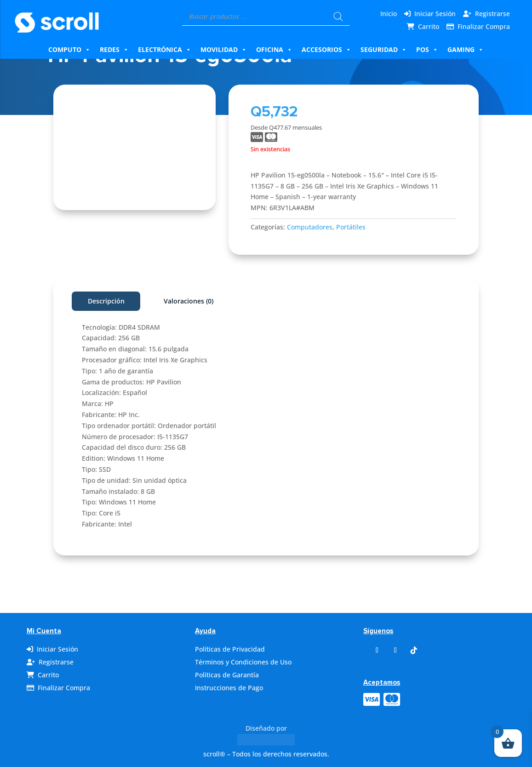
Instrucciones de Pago (229, 688)
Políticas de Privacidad (230, 649)
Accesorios (326, 50)
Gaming (466, 50)
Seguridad (384, 50)
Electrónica (165, 50)
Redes (114, 50)
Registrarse (492, 14)
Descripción (106, 301)
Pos (427, 50)
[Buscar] (338, 17)
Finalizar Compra (484, 26)
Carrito (429, 26)
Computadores (310, 227)
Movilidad (224, 50)
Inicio (389, 14)
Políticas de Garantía (227, 675)
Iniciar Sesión (435, 14)
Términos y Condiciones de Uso (243, 662)
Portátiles (351, 227)
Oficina (274, 50)
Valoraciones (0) (189, 301)
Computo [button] (69, 50)
